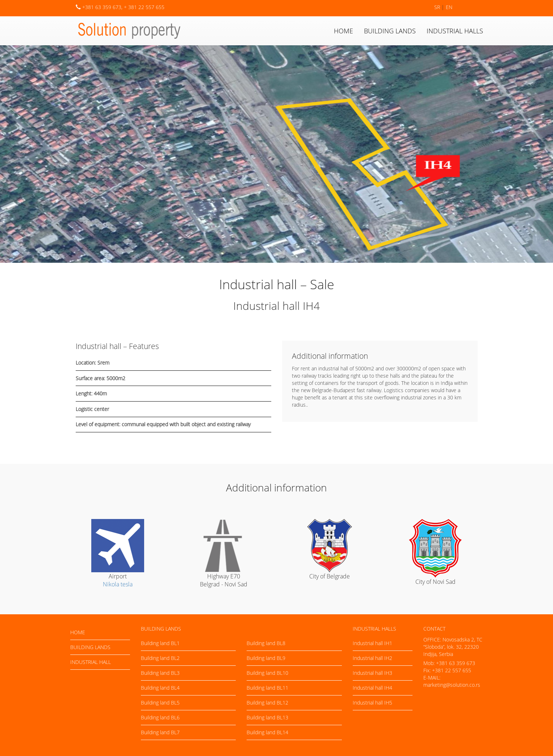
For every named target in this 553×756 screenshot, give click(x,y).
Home (343, 31)
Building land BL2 (160, 658)
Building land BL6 (160, 717)
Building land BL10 (267, 673)
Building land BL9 (266, 658)
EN (449, 7)
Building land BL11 (267, 688)
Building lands (390, 31)
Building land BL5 (160, 703)
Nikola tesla (118, 584)
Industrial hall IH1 (372, 643)
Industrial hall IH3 (372, 673)
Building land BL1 (160, 643)
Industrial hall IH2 (372, 658)
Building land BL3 (160, 673)
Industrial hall (91, 662)
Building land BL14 (267, 732)
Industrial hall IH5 (372, 703)
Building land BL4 (160, 688)
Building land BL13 (267, 717)
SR (437, 7)
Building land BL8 (266, 643)
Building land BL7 (160, 732)
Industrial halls (455, 31)
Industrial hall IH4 (372, 688)
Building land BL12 (267, 703)
